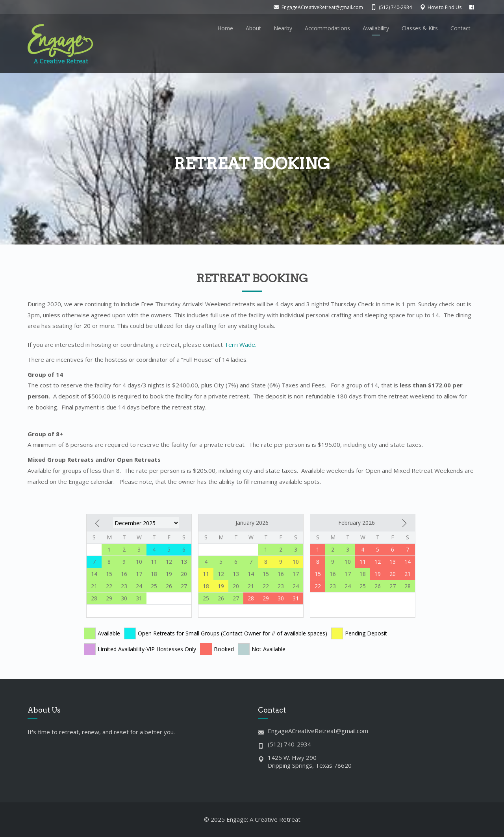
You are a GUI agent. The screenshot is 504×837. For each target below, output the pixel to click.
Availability (376, 28)
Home (225, 28)
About (253, 28)
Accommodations (327, 28)
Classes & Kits (420, 28)
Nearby (283, 28)
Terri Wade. (240, 344)
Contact (460, 28)
